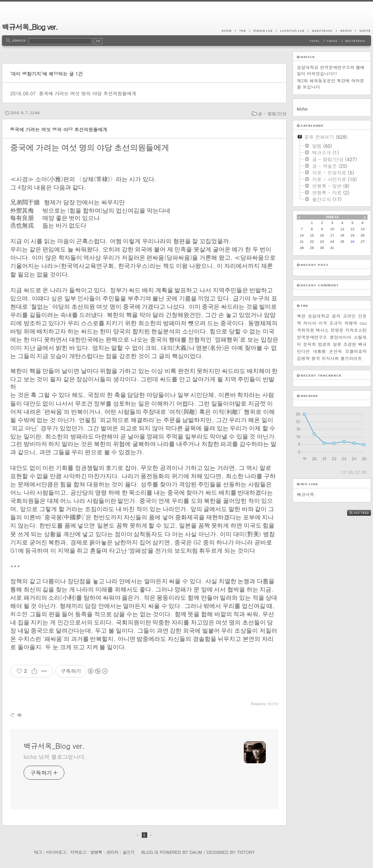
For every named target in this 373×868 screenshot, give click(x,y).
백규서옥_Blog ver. (30, 27)
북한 (301, 316)
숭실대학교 (319, 316)
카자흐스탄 (356, 330)
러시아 (310, 323)
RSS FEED (365, 513)
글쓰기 (128, 852)
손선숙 (336, 351)
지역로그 (78, 852)
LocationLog (292, 31)
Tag (242, 31)
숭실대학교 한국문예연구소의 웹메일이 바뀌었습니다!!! (331, 70)
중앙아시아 (341, 337)
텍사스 (322, 330)
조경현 (350, 344)
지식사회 (330, 358)
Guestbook (322, 31)
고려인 (349, 316)
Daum (196, 852)
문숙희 (310, 344)
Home (229, 31)
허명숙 (351, 323)
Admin (346, 31)
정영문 (337, 330)
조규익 (336, 323)
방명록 (96, 852)
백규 (362, 344)
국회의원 (305, 330)
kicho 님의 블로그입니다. (55, 757)
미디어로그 (56, 852)
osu (363, 323)
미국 (323, 323)
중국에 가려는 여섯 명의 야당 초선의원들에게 (88, 93)
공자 (336, 316)
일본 (337, 344)
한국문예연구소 (312, 337)
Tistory (246, 852)
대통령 (319, 351)
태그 (38, 852)
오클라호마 (356, 351)
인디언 (303, 351)
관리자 (112, 852)
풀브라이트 (351, 358)
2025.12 (332, 217)
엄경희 (325, 344)
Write (363, 31)
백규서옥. (306, 494)
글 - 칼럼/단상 (272, 114)
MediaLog (263, 31)
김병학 (303, 358)
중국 (316, 358)
